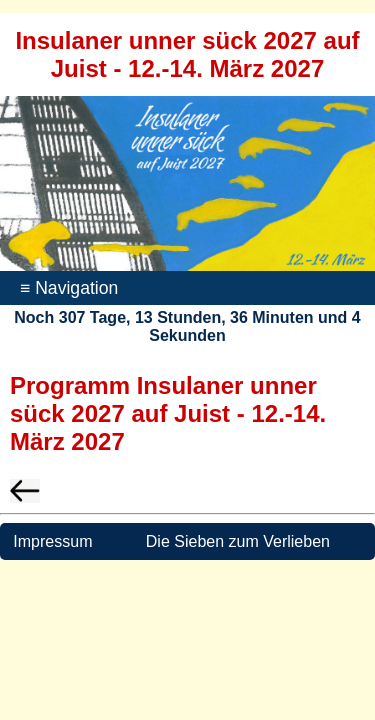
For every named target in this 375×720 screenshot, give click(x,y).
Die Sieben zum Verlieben (238, 541)
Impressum (51, 541)
